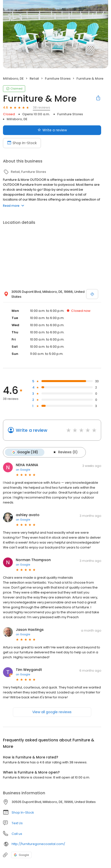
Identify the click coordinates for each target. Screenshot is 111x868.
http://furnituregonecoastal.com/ (38, 844)
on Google (23, 470)
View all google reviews (52, 712)
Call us (17, 834)
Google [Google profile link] (21, 855)
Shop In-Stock (23, 812)
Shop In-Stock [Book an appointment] (22, 143)
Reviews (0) (65, 452)
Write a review (32, 430)
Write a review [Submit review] (52, 130)
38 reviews (41, 107)
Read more (14, 206)
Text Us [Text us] (17, 823)
